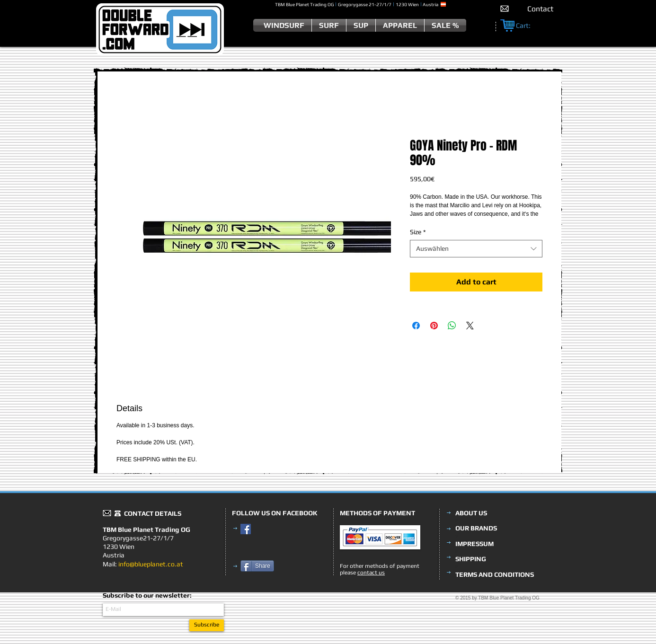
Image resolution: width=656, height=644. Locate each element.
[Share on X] (470, 326)
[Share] (257, 566)
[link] (528, 26)
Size (418, 232)
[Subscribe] (207, 625)
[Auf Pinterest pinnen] (434, 326)
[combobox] (476, 248)
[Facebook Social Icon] (246, 529)
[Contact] (540, 9)
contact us (371, 573)
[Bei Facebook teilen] (416, 326)
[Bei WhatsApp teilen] (452, 326)
